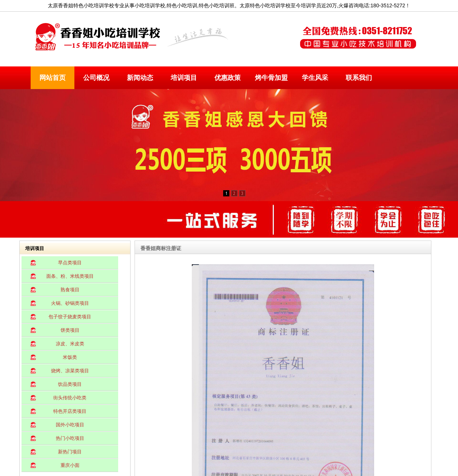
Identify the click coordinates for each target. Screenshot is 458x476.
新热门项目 (70, 452)
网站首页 (53, 78)
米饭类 (70, 357)
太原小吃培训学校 (162, 37)
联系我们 (359, 78)
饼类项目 (70, 330)
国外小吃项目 (70, 425)
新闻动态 (140, 78)
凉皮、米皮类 (70, 344)
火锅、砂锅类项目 (70, 303)
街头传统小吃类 (70, 398)
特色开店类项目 (70, 411)
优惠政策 (228, 78)
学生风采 (315, 78)
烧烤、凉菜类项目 (70, 371)
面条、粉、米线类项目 (70, 276)
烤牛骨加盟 (271, 78)
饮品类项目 (70, 384)
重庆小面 (70, 465)
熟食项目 (70, 290)
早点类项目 (70, 263)
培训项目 (184, 78)
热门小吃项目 (70, 438)
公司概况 (96, 78)
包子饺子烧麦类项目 (70, 317)
